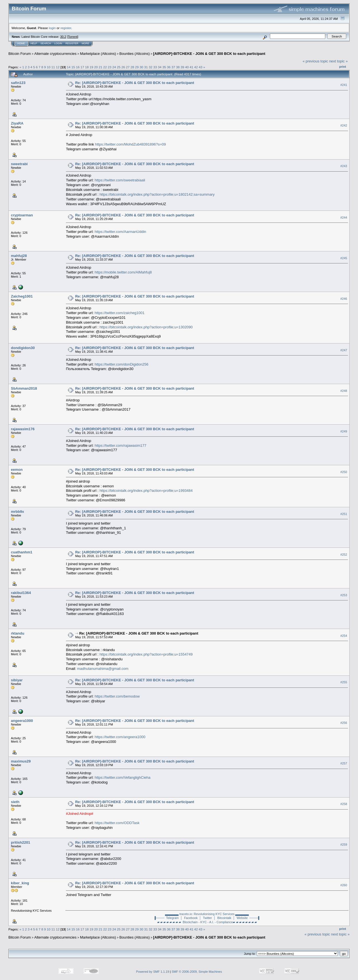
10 (49, 67)
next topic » (339, 61)
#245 (344, 258)
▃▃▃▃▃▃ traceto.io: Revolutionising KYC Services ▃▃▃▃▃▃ (207, 914)
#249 (344, 431)
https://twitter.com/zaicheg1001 (119, 313)
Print (343, 67)
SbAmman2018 (24, 388)
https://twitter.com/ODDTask (117, 823)
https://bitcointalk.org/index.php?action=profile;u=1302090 (146, 327)
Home (21, 43)
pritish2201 (21, 842)
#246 (344, 299)
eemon (17, 470)
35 (164, 67)
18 (87, 67)
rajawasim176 (23, 429)
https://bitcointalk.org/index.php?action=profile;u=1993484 (146, 491)
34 (160, 67)
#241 (344, 85)
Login (58, 43)
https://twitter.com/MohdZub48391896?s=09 (130, 144)
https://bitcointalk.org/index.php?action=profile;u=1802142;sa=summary (157, 194)
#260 (344, 885)
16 (78, 67)
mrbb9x (17, 512)
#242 (344, 125)
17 (82, 67)
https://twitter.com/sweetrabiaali (120, 180)
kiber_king (20, 883)
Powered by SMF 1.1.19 (153, 972)
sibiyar (17, 680)
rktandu (18, 633)
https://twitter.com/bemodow (117, 696)
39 (182, 67)
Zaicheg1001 (22, 296)
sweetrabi (19, 164)
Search (46, 43)
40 (187, 67)
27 (128, 67)
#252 (344, 555)
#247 (344, 350)
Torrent (73, 37)
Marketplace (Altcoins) (98, 54)
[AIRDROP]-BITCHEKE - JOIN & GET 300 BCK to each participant (209, 54)
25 (119, 67)
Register (72, 43)
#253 (344, 595)
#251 (344, 514)
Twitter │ (209, 918)
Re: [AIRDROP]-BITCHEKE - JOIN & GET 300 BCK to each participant (135, 83)
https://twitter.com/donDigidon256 (121, 364)
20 (96, 67)
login (52, 28)
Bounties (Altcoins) (135, 54)
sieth (15, 802)
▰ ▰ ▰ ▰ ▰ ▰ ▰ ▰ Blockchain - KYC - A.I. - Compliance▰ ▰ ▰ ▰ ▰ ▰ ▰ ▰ (207, 922)
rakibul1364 (21, 593)
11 (53, 67)
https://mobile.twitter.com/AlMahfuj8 (123, 272)
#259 (344, 845)
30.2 (63, 37)
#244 (344, 217)
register (66, 28)
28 (132, 67)
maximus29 (21, 761)
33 (155, 67)
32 (151, 67)
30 (141, 67)
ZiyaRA (17, 123)
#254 (344, 636)
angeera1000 (22, 721)
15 (73, 67)
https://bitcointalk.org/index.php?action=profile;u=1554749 (146, 654)
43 (201, 67)
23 (109, 67)
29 (137, 67)
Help (34, 43)
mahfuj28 (19, 256)
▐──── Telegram (166, 918)
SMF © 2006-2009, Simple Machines (197, 972)
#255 (344, 682)
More (85, 43)
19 (91, 67)
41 (191, 67)
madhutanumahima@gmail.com (103, 669)
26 (123, 67)
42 (196, 67)
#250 (344, 472)
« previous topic (315, 61)
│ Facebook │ (191, 918)
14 (69, 67)
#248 (344, 391)
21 (101, 67)
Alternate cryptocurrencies (56, 54)
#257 (344, 764)
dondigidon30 (23, 348)
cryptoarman (22, 215)
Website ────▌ (249, 918)
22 (105, 67)
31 (146, 67)
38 (178, 67)
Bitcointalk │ (226, 918)
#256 (344, 723)
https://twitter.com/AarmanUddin (120, 232)
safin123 (18, 83)
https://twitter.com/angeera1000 (120, 737)
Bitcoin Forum (20, 54)
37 (173, 67)
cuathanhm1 (22, 552)
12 (58, 67)
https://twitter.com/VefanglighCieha (122, 777)
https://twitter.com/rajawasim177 (120, 445)
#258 (344, 804)
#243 (344, 166)
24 (114, 67)
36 (169, 67)
